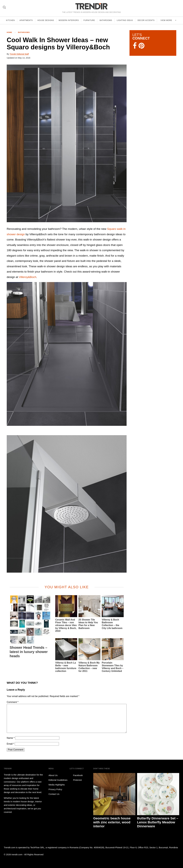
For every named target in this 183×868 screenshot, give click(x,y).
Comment (13, 702)
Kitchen (11, 20)
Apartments (26, 20)
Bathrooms (107, 20)
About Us (53, 775)
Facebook (76, 775)
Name (11, 738)
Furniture (90, 20)
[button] (67, 143)
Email (10, 744)
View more (167, 20)
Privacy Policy (55, 789)
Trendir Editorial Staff (19, 54)
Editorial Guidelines (58, 780)
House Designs (46, 20)
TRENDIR (91, 6)
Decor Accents (147, 20)
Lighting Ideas (126, 20)
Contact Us (54, 794)
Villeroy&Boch (28, 277)
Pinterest (76, 780)
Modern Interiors (69, 20)
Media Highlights (57, 785)
